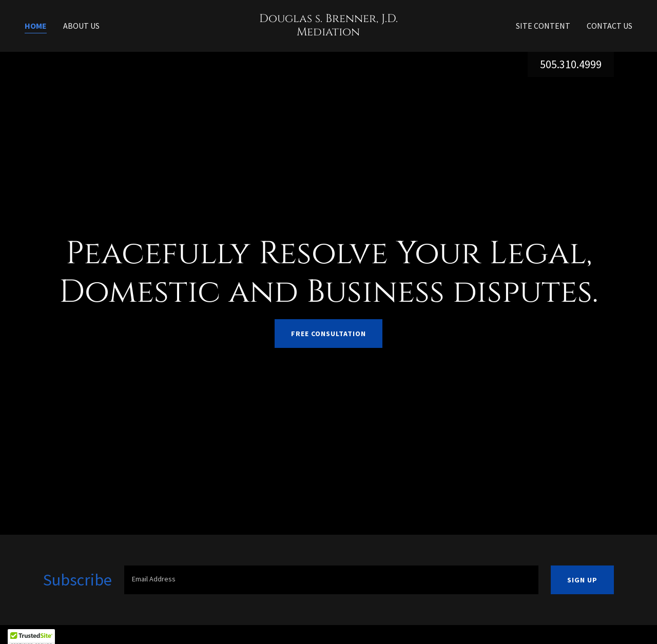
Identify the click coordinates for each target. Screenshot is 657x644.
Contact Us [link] (610, 26)
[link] (329, 32)
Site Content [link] (543, 26)
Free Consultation (328, 334)
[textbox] (331, 580)
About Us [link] (81, 26)
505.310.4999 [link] (571, 64)
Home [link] (36, 26)
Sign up (582, 580)
